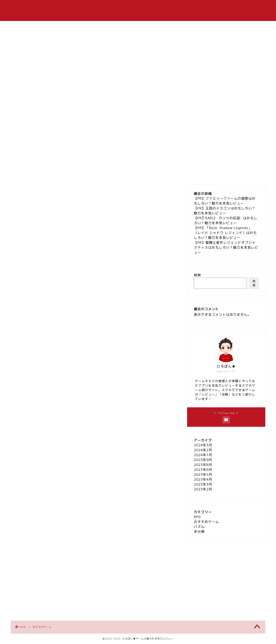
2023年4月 (203, 479)
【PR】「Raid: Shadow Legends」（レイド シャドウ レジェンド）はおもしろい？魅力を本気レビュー (225, 233)
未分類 (199, 532)
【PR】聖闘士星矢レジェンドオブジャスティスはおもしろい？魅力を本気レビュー (226, 247)
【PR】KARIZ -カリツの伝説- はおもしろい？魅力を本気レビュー (226, 220)
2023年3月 (203, 484)
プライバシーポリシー (245, 7)
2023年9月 (203, 460)
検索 (197, 275)
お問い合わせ (207, 7)
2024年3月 (203, 445)
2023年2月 (203, 489)
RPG (161, 7)
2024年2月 (203, 450)
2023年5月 (203, 475)
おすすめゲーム (135, 7)
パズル (181, 7)
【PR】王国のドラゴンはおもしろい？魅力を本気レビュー (225, 211)
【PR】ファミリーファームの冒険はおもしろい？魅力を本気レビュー (225, 201)
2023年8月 (203, 465)
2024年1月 (203, 455)
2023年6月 (203, 470)
